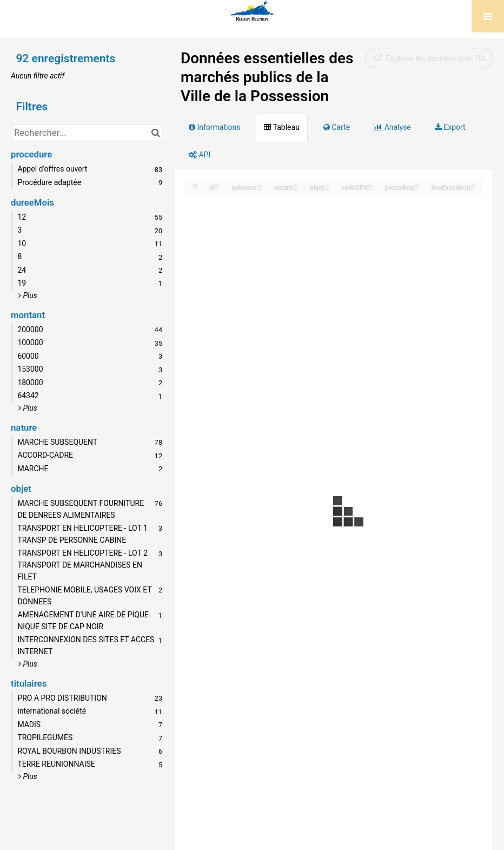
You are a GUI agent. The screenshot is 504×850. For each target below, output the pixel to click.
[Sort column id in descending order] (217, 188)
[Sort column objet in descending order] (327, 188)
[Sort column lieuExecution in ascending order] (473, 185)
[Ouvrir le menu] (488, 16)
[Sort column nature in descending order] (295, 188)
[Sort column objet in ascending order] (327, 185)
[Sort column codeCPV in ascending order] (370, 185)
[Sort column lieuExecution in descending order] (473, 188)
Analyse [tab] (392, 127)
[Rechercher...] (87, 133)
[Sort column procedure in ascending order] (417, 185)
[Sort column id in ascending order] (217, 185)
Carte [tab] (337, 127)
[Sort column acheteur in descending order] (260, 188)
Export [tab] (450, 127)
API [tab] (200, 155)
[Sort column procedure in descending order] (417, 188)
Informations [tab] (214, 127)
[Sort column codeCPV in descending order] (370, 188)
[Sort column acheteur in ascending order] (260, 185)
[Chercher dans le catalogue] (155, 133)
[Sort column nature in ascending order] (295, 185)
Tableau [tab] (281, 127)
